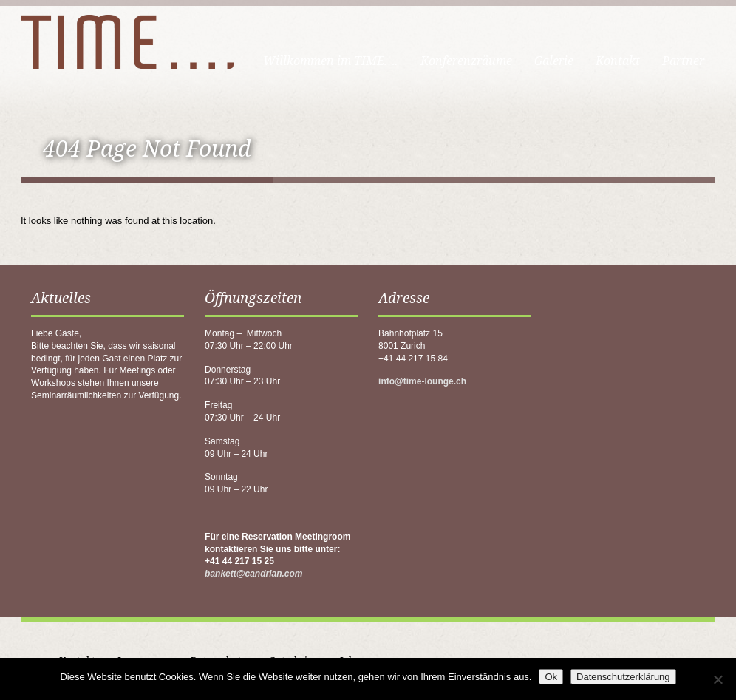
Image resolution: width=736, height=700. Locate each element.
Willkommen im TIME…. (331, 61)
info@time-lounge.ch (422, 381)
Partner (683, 61)
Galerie (554, 61)
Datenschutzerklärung (623, 677)
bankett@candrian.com (253, 574)
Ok (551, 677)
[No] (718, 679)
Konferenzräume (466, 61)
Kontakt (618, 61)
